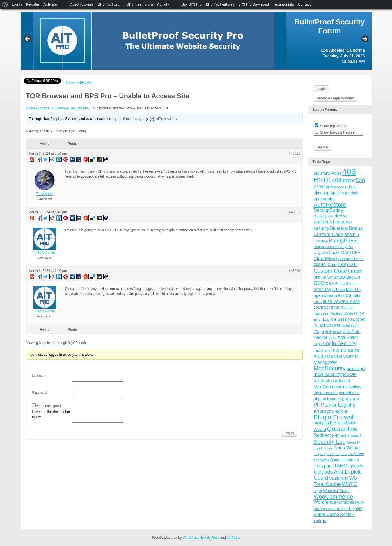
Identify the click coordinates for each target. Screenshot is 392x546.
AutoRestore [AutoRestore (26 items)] (330, 204)
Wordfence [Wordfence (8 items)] (325, 502)
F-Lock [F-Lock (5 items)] (338, 289)
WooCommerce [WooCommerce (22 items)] (333, 497)
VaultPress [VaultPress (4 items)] (339, 478)
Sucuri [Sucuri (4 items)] (336, 460)
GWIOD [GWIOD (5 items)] (321, 307)
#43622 (294, 212)
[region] (196, 41)
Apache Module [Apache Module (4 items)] (344, 193)
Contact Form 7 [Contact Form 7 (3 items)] (351, 259)
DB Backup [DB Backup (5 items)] (349, 277)
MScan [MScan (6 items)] (350, 374)
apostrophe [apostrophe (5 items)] (324, 199)
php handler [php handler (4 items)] (337, 411)
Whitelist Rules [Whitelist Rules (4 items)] (336, 491)
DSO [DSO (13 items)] (319, 283)
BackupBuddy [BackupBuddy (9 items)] (328, 210)
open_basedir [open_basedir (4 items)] (326, 393)
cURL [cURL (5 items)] (352, 264)
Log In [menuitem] (17, 4)
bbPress (233, 538)
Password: (40, 393)
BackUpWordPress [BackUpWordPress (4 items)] (331, 216)
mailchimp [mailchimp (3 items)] (322, 350)
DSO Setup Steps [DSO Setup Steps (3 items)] (341, 284)
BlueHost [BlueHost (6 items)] (339, 228)
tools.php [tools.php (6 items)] (323, 466)
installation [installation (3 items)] (350, 325)
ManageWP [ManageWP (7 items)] (325, 362)
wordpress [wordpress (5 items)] (347, 502)
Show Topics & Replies (337, 132)
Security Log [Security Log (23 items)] (330, 441)
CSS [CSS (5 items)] (342, 264)
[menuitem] (5, 4)
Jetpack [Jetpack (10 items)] (333, 331)
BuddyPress (210, 538)
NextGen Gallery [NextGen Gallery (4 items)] (347, 387)
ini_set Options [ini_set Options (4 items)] (327, 325)
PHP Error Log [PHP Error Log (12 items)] (330, 405)
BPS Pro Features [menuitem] (220, 4)
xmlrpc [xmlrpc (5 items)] (320, 521)
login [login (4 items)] (318, 344)
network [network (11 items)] (342, 381)
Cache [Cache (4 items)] (335, 253)
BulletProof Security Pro (70, 108)
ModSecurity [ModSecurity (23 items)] (330, 368)
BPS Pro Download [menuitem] (254, 4)
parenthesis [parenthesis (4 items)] (349, 393)
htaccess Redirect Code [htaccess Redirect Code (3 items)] (334, 313)
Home (31, 108)
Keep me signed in (50, 406)
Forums (44, 108)
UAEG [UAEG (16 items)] (340, 466)
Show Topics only (333, 126)
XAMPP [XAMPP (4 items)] (347, 515)
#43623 (294, 271)
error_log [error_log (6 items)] (323, 289)
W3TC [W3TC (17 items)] (349, 484)
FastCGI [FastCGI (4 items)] (345, 295)
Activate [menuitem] (50, 4)
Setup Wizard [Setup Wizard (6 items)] (347, 448)
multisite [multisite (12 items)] (323, 381)
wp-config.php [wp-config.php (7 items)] (340, 508)
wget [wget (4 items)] (318, 491)
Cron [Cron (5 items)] (332, 264)
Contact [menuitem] (304, 4)
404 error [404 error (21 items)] (343, 180)
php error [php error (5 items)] (351, 399)
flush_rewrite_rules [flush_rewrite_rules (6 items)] (341, 301)
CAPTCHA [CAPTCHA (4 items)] (351, 253)
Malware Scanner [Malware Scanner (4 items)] (342, 356)
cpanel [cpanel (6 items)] (320, 264)
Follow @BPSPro (79, 82)
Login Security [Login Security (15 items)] (340, 343)
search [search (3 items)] (357, 436)
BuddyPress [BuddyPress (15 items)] (343, 241)
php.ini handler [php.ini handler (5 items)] (327, 399)
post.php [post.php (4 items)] (321, 423)
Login (321, 89)
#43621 (294, 153)
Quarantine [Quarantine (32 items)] (342, 429)
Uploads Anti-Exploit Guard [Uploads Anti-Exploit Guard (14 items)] (337, 475)
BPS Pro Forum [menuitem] (110, 4)
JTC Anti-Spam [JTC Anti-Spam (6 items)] (343, 337)
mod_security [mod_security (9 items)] (328, 374)
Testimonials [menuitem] (283, 4)
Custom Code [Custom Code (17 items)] (330, 271)
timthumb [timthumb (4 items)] (351, 460)
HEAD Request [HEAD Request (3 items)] (342, 308)
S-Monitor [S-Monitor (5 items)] (341, 435)
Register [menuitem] (33, 4)
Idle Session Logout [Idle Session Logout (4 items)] (348, 319)
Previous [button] (28, 39)
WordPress (191, 538)
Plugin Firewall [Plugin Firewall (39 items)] (334, 417)
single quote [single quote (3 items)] (324, 454)
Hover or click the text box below (51, 414)
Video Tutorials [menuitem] (81, 4)
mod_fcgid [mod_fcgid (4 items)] (356, 369)
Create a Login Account (336, 98)
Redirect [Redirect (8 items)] (322, 435)
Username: (40, 376)
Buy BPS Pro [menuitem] (192, 4)
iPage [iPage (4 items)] (319, 332)
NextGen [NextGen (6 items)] (322, 387)
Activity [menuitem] (163, 4)
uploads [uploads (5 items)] (356, 466)
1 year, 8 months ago (128, 119)
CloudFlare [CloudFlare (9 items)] (325, 259)
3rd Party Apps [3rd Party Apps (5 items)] (327, 173)
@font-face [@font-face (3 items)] (335, 187)
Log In (289, 433)
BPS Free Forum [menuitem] (140, 4)
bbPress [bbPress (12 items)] (323, 222)
